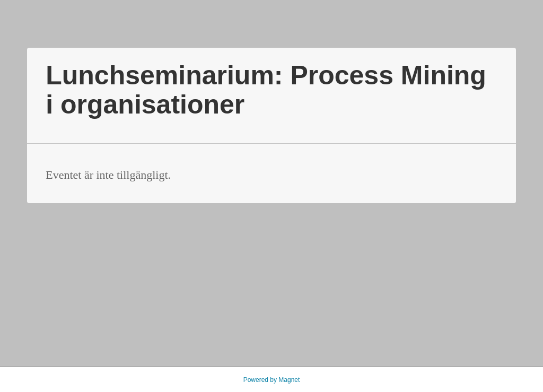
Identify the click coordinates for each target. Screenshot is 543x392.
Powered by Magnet (272, 380)
